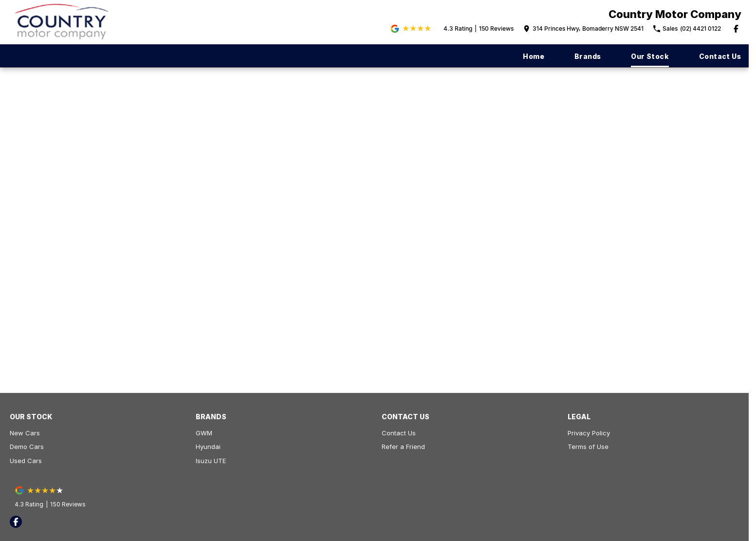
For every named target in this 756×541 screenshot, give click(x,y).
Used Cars (26, 461)
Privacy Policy (589, 433)
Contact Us (720, 56)
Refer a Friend (403, 447)
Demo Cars (27, 447)
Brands (588, 56)
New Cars (25, 433)
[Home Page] (62, 22)
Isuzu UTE (211, 461)
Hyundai (208, 447)
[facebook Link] (736, 29)
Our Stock (650, 56)
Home (534, 56)
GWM (204, 433)
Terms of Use (588, 447)
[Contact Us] (583, 29)
